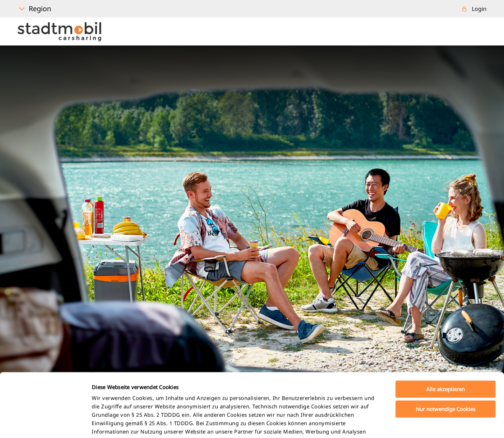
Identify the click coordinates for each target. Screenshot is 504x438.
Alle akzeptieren (446, 330)
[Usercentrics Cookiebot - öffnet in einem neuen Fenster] (45, 424)
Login (479, 9)
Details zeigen (369, 424)
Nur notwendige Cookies (446, 349)
